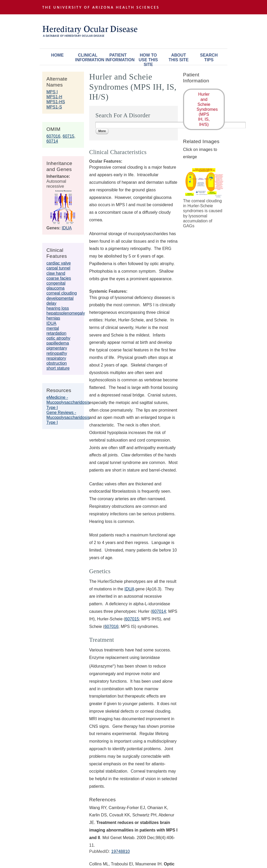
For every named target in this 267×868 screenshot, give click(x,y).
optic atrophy (58, 338)
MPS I (52, 92)
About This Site (179, 57)
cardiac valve (59, 263)
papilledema (58, 343)
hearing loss (58, 308)
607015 (132, 619)
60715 (68, 136)
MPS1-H (54, 97)
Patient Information (119, 57)
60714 (52, 141)
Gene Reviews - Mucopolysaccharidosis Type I (68, 417)
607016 (53, 136)
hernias (53, 318)
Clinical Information (89, 57)
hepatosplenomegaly (66, 313)
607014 (159, 611)
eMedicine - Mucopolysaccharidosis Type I (68, 402)
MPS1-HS (56, 102)
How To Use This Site (148, 59)
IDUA (67, 228)
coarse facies (59, 278)
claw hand (56, 273)
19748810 (120, 851)
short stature (58, 368)
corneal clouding (62, 293)
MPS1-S (54, 107)
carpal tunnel (58, 268)
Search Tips (209, 57)
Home (57, 55)
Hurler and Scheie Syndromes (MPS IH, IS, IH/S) (207, 109)
